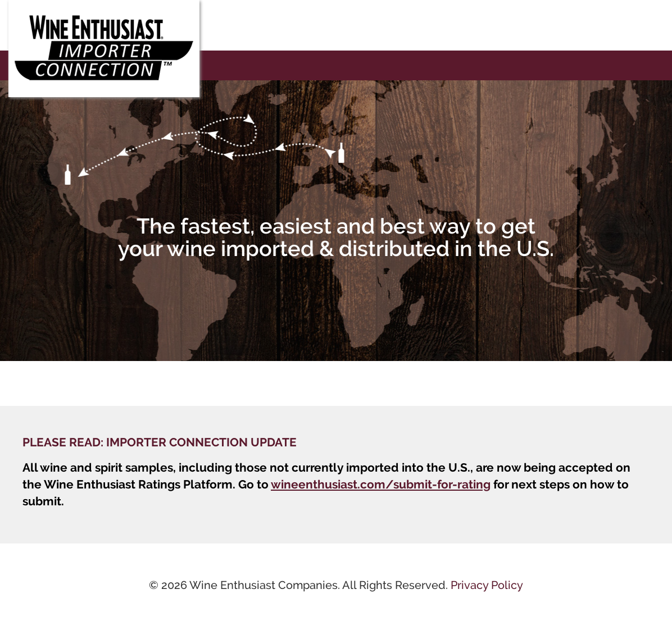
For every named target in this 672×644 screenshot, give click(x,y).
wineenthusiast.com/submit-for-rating (381, 484)
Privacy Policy (487, 585)
